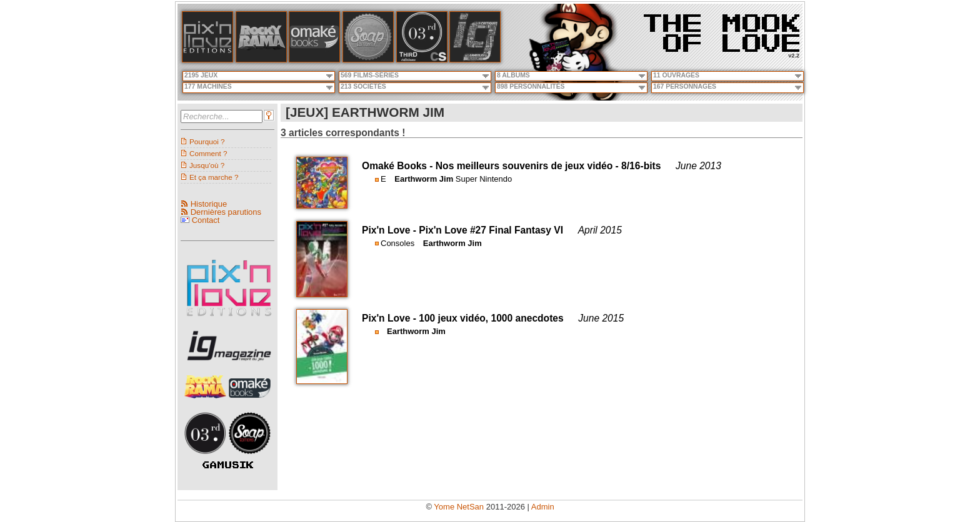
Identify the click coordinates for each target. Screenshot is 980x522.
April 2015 (600, 230)
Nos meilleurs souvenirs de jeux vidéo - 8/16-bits (548, 166)
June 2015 (601, 318)
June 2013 (698, 166)
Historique (209, 204)
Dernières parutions (226, 212)
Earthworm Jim (424, 179)
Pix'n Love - (390, 230)
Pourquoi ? (207, 141)
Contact (206, 220)
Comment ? (208, 153)
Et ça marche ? (214, 177)
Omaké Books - (399, 166)
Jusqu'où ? (207, 165)
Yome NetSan (459, 507)
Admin (543, 507)
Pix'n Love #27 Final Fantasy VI (491, 230)
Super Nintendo (484, 179)
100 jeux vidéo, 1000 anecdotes (491, 318)
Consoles (397, 243)
